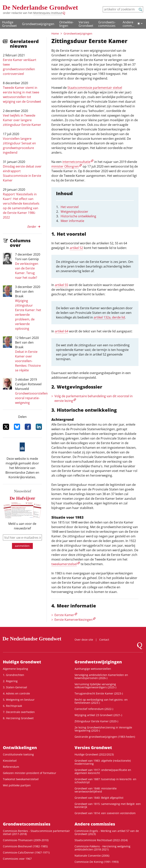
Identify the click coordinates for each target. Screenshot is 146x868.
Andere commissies (128, 24)
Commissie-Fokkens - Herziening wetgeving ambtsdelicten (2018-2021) (102, 848)
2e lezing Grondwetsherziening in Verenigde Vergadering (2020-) (103, 729)
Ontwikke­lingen (66, 24)
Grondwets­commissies (107, 24)
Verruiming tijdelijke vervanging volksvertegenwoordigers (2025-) (95, 686)
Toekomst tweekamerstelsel (21, 779)
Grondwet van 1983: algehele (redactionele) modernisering (103, 762)
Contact (104, 640)
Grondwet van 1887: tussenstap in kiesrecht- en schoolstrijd (105, 781)
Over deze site (84, 640)
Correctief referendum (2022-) (94, 709)
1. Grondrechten (14, 675)
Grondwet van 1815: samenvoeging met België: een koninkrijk (108, 805)
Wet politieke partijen (17, 785)
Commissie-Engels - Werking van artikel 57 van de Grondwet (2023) (107, 832)
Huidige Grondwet (9, 24)
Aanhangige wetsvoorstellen (93, 669)
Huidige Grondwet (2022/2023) (94, 754)
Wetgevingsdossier (74, 212)
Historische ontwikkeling (78, 216)
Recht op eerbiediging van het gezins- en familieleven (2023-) (101, 701)
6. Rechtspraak (12, 706)
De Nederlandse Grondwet (40, 7)
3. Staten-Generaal (15, 687)
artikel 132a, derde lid (109, 317)
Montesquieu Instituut (48, 13)
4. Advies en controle (16, 693)
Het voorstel (70, 207)
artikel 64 (62, 331)
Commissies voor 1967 (17, 859)
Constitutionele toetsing (18, 754)
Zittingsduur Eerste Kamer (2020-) (96, 721)
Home (55, 33)
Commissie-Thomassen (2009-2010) (26, 840)
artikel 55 (62, 285)
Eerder (32, 227)
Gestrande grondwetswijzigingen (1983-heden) (105, 737)
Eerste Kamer (64, 615)
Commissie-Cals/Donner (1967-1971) (26, 852)
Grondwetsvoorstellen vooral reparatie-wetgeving (31, 398)
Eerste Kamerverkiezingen (73, 620)
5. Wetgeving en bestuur (19, 700)
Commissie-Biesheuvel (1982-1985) (25, 846)
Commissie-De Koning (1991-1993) (97, 862)
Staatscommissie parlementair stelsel (95, 88)
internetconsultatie (76, 162)
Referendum (11, 767)
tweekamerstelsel (64, 564)
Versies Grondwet (86, 24)
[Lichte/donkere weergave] (140, 24)
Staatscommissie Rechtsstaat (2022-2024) (101, 840)
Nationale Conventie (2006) (92, 856)
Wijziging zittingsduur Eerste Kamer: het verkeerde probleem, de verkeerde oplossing (28, 315)
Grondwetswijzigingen (38, 24)
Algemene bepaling (15, 669)
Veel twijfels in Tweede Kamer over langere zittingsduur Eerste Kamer (22, 120)
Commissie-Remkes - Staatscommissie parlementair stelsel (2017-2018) (36, 832)
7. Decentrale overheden (19, 712)
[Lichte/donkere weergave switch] (140, 24)
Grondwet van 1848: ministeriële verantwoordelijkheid (96, 790)
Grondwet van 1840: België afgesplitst (99, 798)
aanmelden (22, 546)
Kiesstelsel (10, 761)
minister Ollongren (65, 166)
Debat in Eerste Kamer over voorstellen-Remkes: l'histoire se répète (28, 361)
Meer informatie (72, 221)
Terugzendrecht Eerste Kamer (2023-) (99, 693)
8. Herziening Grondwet (18, 718)
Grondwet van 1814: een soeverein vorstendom (105, 813)
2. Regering (10, 681)
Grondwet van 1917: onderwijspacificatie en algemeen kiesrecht (103, 771)
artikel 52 (76, 248)
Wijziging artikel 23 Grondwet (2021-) (98, 715)
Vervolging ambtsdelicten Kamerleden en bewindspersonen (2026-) (101, 676)
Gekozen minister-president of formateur (30, 773)
